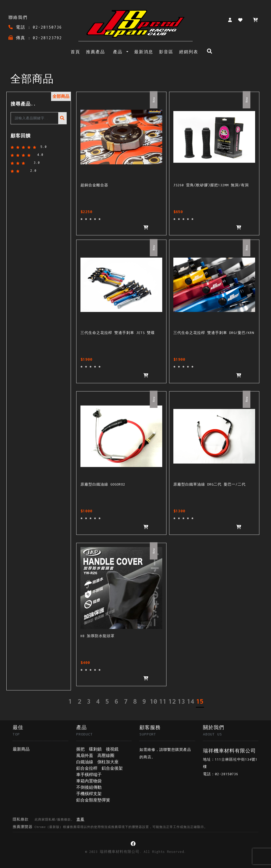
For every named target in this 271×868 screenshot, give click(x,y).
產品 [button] (119, 52)
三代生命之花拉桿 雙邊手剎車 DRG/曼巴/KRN (212, 333)
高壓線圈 (106, 755)
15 (200, 701)
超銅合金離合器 (93, 185)
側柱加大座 (108, 762)
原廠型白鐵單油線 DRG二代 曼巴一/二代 (207, 484)
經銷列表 (189, 52)
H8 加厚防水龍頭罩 (97, 636)
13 (181, 701)
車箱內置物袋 (89, 781)
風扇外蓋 (85, 755)
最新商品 (21, 749)
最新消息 (144, 52)
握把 (80, 749)
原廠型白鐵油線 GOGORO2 (102, 484)
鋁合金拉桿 (87, 768)
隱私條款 (49, 819)
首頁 (76, 51)
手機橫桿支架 (89, 794)
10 (153, 701)
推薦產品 (96, 52)
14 (191, 701)
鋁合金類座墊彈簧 (93, 800)
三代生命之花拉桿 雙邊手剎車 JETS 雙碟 (116, 333)
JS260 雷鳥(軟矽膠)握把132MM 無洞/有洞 (210, 185)
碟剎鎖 (95, 749)
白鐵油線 (85, 762)
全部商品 (61, 96)
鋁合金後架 (112, 768)
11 (163, 701)
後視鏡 (112, 749)
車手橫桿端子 (89, 775)
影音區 (166, 52)
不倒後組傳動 (89, 787)
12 (172, 701)
